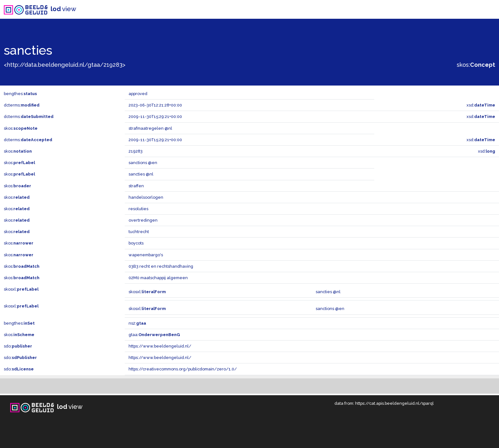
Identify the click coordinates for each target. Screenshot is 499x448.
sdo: (18, 346)
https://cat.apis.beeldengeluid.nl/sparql (394, 403)
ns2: (137, 323)
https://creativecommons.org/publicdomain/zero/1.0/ (183, 369)
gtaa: (154, 335)
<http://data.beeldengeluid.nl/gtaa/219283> (65, 65)
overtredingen (143, 220)
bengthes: (20, 94)
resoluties (138, 209)
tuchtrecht (139, 232)
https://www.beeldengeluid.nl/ (160, 346)
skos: (476, 65)
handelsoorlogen (146, 197)
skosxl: (21, 289)
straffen (136, 186)
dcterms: (22, 105)
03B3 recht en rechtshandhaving (161, 266)
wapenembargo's (146, 255)
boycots (136, 243)
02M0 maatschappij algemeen (158, 278)
